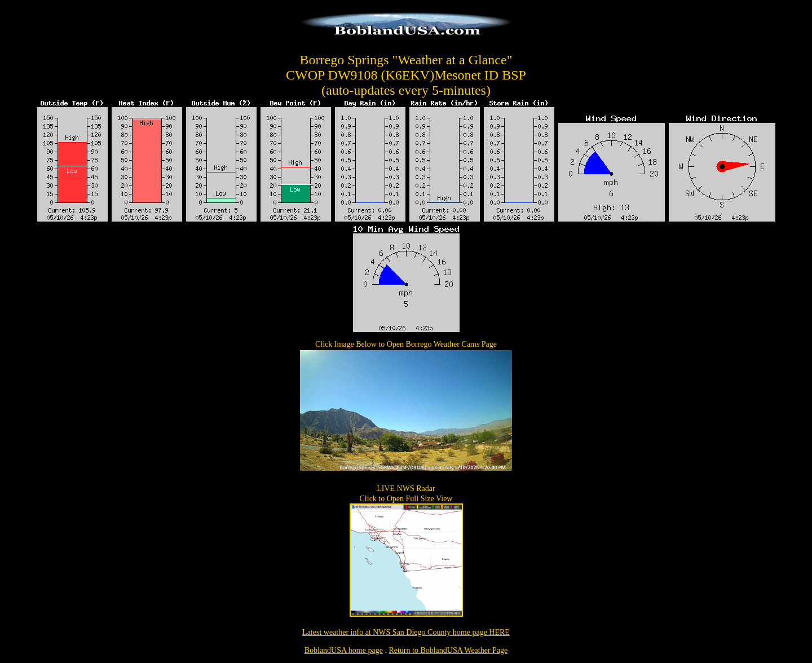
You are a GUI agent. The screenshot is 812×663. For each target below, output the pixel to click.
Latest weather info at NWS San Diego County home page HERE (406, 632)
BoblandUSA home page (344, 650)
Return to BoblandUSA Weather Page (448, 650)
